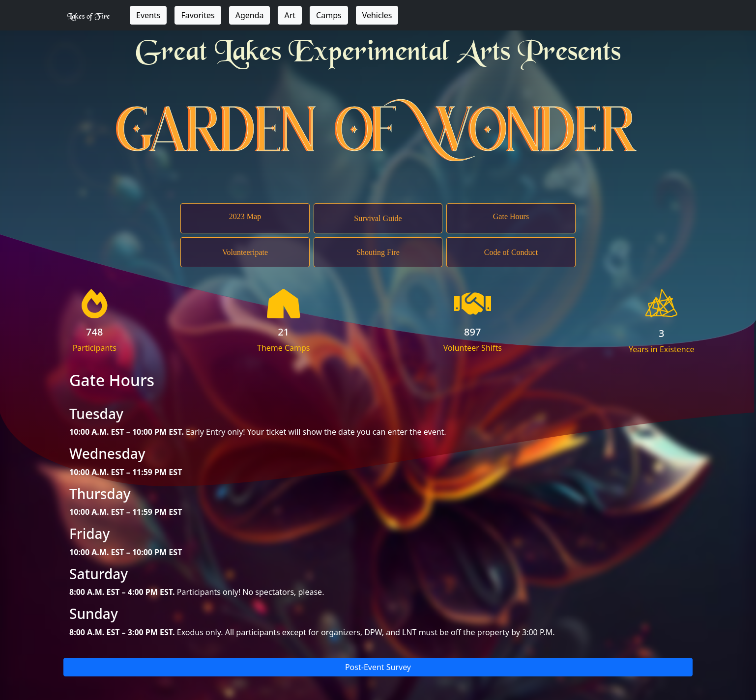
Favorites (198, 15)
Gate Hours (511, 216)
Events (148, 15)
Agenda (250, 15)
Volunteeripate (245, 252)
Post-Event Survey (378, 667)
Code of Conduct (511, 252)
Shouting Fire (378, 252)
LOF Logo (661, 303)
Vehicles (377, 15)
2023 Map (245, 216)
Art (290, 15)
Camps (329, 15)
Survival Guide (378, 218)
